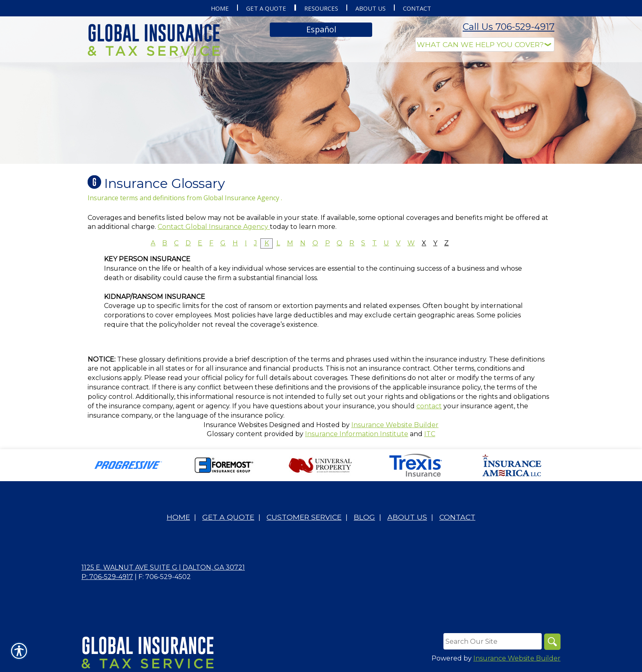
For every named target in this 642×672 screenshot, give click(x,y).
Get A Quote (228, 517)
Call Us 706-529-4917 (509, 27)
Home (178, 517)
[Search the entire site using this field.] (493, 641)
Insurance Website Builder (395, 425)
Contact (457, 517)
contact (429, 406)
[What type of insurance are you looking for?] (485, 44)
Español (321, 29)
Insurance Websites (235, 425)
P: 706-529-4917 (107, 577)
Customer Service (304, 517)
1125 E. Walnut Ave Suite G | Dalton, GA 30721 (163, 567)
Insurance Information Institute (357, 434)
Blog (364, 517)
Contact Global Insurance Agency (214, 227)
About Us (407, 517)
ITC (430, 434)
